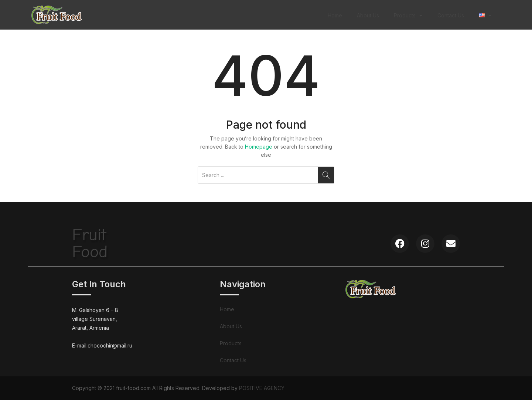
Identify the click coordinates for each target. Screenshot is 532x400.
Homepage (259, 147)
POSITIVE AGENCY (262, 388)
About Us (368, 15)
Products (408, 16)
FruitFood (90, 243)
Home (335, 15)
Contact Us (451, 15)
